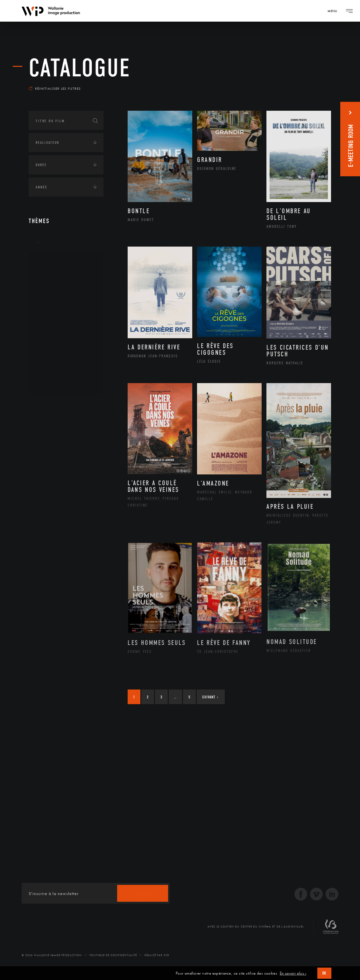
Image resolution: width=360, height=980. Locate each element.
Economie (44, 444)
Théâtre (50, 383)
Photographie (56, 363)
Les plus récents (309, 84)
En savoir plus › (293, 973)
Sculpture (52, 373)
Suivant (210, 697)
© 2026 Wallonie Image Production (52, 955)
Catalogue (80, 68)
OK (324, 973)
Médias (42, 464)
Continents (46, 405)
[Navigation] (335, 11)
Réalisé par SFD (157, 955)
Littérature (53, 312)
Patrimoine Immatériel (66, 332)
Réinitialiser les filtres (55, 88)
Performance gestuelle (67, 353)
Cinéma (49, 292)
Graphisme (53, 302)
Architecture (56, 262)
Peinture (50, 342)
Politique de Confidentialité (113, 955)
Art (38, 242)
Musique (51, 322)
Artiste (49, 282)
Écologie (44, 424)
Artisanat (52, 272)
